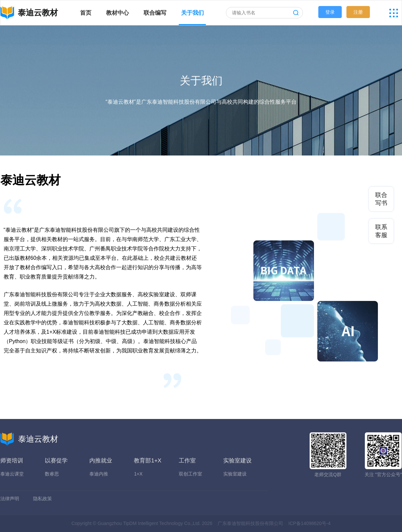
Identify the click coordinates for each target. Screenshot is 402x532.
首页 (86, 13)
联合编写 (155, 13)
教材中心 (117, 13)
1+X (138, 474)
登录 (330, 12)
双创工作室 (190, 474)
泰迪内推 (99, 474)
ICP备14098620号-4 (310, 523)
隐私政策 (43, 499)
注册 (358, 12)
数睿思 (52, 474)
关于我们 (192, 13)
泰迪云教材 (29, 439)
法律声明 (10, 499)
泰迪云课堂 (12, 474)
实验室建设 (235, 474)
